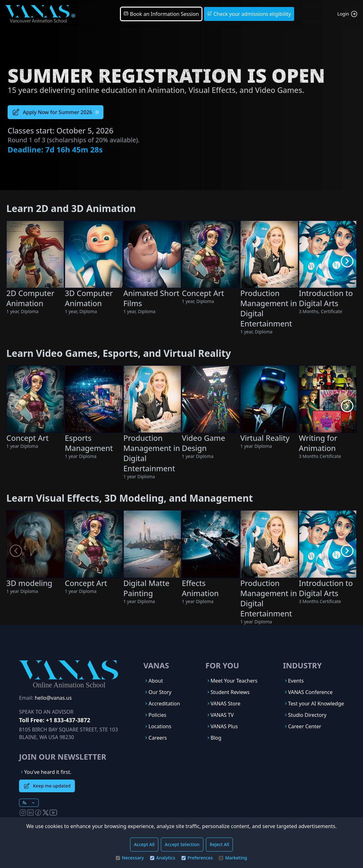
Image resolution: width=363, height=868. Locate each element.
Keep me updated (47, 786)
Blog (216, 738)
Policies (157, 715)
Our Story (160, 692)
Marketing (233, 858)
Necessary (130, 858)
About (156, 681)
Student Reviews (230, 692)
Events (296, 681)
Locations (160, 726)
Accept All (144, 844)
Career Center (305, 726)
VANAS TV (222, 715)
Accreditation (164, 704)
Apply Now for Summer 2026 (56, 112)
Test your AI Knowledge (316, 704)
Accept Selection (182, 844)
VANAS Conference (310, 692)
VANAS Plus (224, 726)
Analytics (163, 858)
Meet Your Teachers (234, 681)
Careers (158, 738)
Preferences (197, 858)
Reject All (219, 844)
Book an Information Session (161, 14)
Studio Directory (307, 715)
